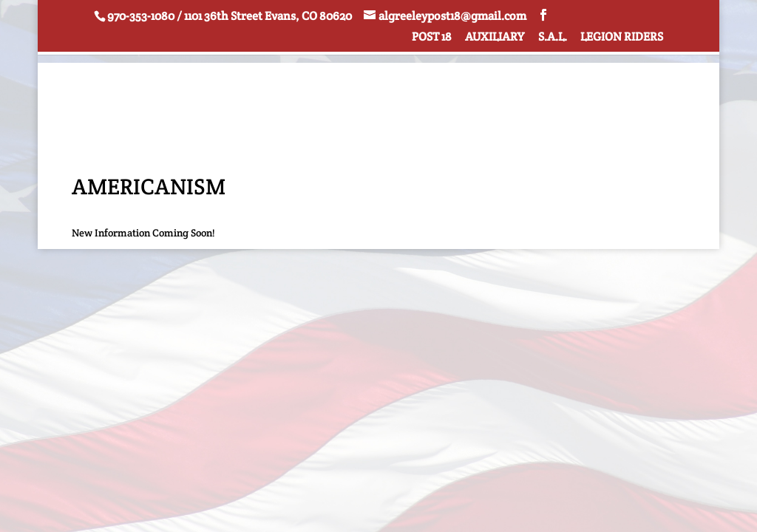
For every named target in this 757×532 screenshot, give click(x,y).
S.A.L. (553, 38)
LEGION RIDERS (622, 38)
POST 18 (432, 38)
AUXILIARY (495, 38)
